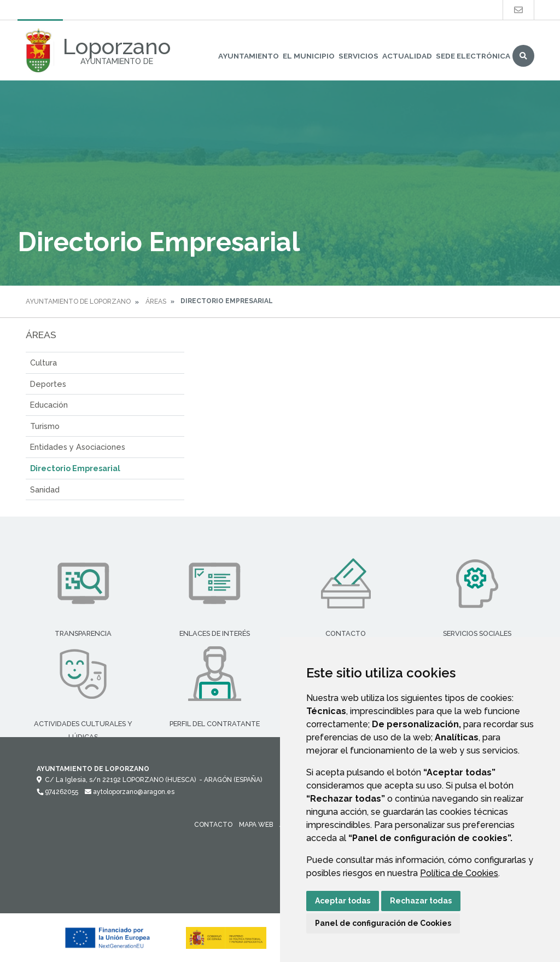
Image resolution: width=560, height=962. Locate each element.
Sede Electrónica (473, 56)
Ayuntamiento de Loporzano (78, 302)
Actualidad (407, 56)
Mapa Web (256, 825)
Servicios (358, 56)
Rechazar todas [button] (421, 901)
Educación (49, 405)
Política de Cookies (459, 873)
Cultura (43, 363)
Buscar (523, 56)
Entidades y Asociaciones (78, 447)
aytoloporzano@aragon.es (130, 792)
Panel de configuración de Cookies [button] (383, 923)
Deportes (48, 384)
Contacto (213, 825)
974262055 (57, 792)
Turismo (45, 426)
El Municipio (309, 56)
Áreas (156, 302)
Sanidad (45, 489)
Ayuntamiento (249, 56)
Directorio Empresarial (75, 468)
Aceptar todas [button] (343, 901)
